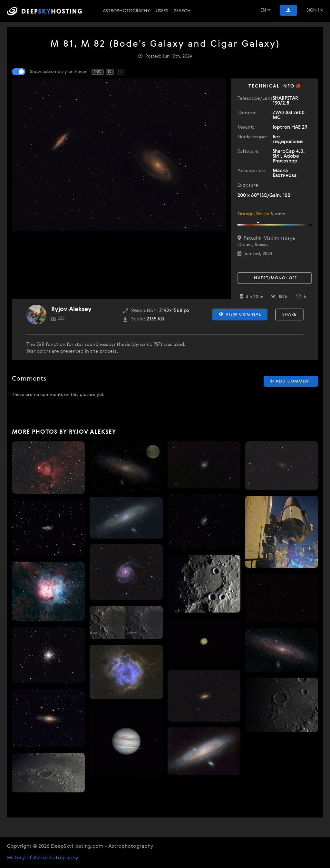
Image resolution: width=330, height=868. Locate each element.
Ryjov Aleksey (71, 309)
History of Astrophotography (43, 858)
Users (162, 11)
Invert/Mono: (275, 278)
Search (182, 11)
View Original (240, 314)
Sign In (315, 10)
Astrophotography (126, 11)
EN (265, 10)
